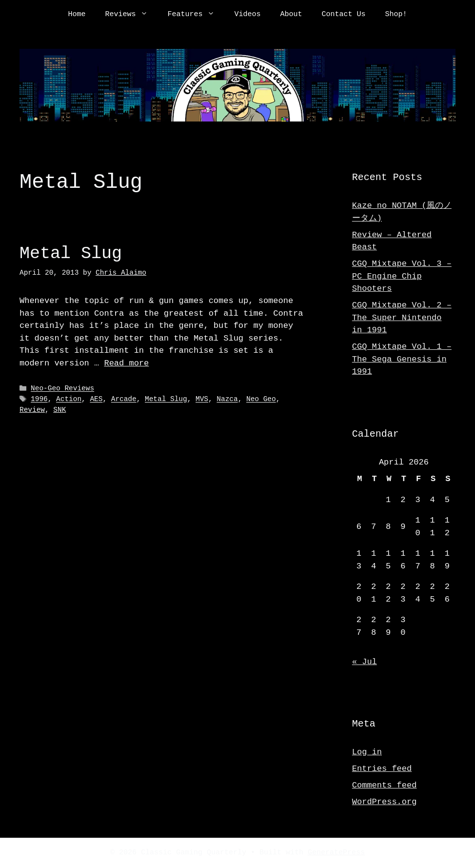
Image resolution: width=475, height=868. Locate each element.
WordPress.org (385, 802)
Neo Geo (261, 399)
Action (69, 399)
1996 (39, 399)
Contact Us (344, 15)
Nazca (227, 399)
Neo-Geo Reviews (62, 389)
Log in (367, 752)
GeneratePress (336, 853)
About (291, 15)
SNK (59, 410)
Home (77, 15)
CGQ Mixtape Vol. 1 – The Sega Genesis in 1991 (402, 359)
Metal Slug (71, 253)
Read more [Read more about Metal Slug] (126, 363)
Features (196, 15)
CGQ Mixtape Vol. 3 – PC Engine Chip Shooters (402, 276)
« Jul (365, 662)
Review (32, 410)
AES (96, 399)
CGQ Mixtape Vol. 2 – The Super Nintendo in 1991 (402, 318)
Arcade (124, 399)
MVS (202, 399)
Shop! (396, 15)
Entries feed (382, 769)
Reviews (131, 15)
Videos (247, 15)
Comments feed (385, 785)
